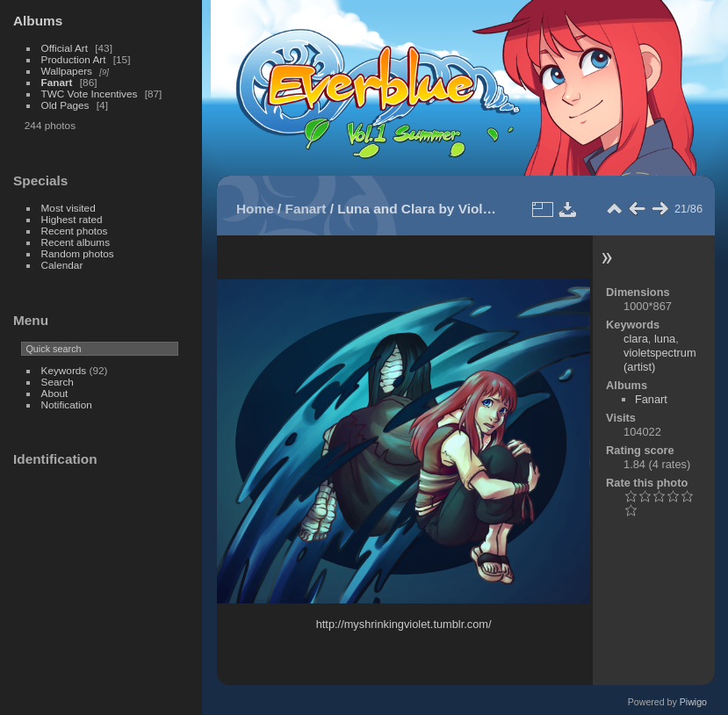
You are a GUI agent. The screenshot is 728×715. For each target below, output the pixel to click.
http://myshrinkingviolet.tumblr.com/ (404, 624)
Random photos (78, 253)
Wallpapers (67, 71)
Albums (38, 21)
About (55, 393)
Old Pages (65, 105)
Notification (67, 404)
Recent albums (76, 242)
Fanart (57, 82)
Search (58, 382)
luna (665, 339)
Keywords (64, 370)
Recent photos (75, 231)
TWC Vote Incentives (90, 94)
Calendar (62, 265)
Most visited (68, 208)
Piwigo (693, 702)
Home (255, 209)
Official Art (65, 48)
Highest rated (72, 219)
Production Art (74, 59)
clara (636, 339)
